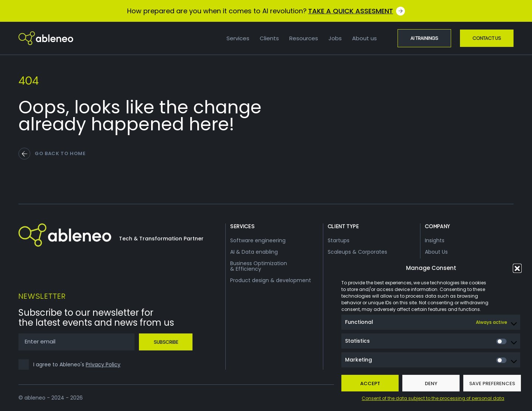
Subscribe (166, 342)
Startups (339, 240)
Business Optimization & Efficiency (259, 266)
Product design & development (271, 280)
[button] (517, 268)
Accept (370, 383)
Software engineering (258, 240)
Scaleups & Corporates (357, 252)
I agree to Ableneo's (77, 365)
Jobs (335, 38)
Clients (269, 38)
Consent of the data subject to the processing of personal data (433, 398)
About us (364, 38)
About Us (436, 252)
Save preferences (492, 383)
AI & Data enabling (254, 252)
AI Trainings (424, 38)
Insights (435, 240)
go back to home (60, 153)
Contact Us (487, 38)
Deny (431, 383)
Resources (304, 38)
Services (238, 38)
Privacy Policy (103, 364)
